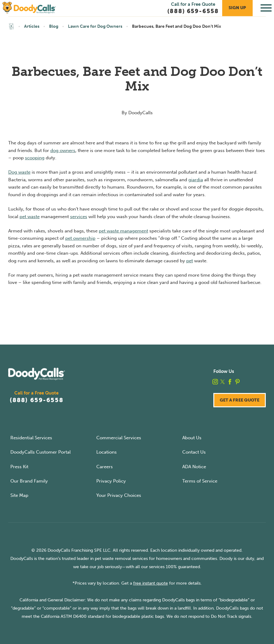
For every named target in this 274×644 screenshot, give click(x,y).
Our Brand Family (29, 481)
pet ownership (80, 238)
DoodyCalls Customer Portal (41, 452)
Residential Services (31, 438)
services (79, 217)
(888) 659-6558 (36, 400)
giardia (196, 180)
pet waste (30, 217)
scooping (35, 158)
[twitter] (222, 382)
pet (190, 261)
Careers (105, 467)
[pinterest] (237, 382)
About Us (192, 438)
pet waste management (123, 231)
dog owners (63, 150)
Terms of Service (200, 481)
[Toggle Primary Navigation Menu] (266, 8)
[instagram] (215, 382)
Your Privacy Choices (119, 495)
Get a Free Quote (240, 400)
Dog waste (19, 172)
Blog (54, 26)
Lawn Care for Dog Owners (95, 26)
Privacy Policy (111, 481)
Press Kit (19, 467)
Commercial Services (119, 438)
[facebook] (230, 382)
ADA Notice (194, 467)
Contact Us (194, 452)
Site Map (19, 495)
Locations (107, 452)
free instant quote (151, 583)
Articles (32, 26)
